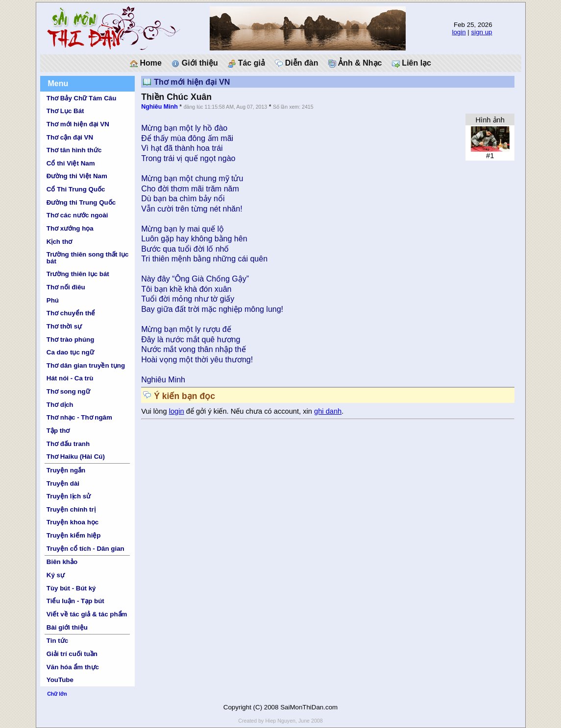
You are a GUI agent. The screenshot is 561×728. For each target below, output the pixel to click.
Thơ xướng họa (70, 228)
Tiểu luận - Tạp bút (75, 601)
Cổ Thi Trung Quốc (76, 189)
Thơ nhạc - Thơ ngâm (79, 417)
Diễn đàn (296, 63)
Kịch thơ (59, 242)
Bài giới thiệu (67, 627)
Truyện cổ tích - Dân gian (85, 549)
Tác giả (246, 63)
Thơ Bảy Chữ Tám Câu (81, 98)
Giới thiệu (195, 63)
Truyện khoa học (73, 522)
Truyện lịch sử (69, 496)
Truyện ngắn (66, 470)
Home (146, 63)
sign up (482, 32)
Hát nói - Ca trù (70, 378)
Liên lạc (412, 63)
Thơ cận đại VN (70, 137)
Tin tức (57, 641)
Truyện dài (63, 483)
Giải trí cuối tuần (72, 654)
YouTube (60, 680)
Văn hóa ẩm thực (73, 667)
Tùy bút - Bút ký (71, 588)
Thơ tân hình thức (74, 150)
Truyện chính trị (71, 509)
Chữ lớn (57, 694)
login (459, 32)
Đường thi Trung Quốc (81, 202)
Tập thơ (58, 431)
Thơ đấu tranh (68, 444)
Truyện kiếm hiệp (74, 535)
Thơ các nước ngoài (77, 215)
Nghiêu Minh (159, 107)
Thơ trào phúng (71, 340)
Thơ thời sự (64, 326)
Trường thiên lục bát (78, 274)
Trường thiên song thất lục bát (88, 258)
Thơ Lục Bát (65, 111)
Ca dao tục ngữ (70, 352)
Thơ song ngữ (68, 391)
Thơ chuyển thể (71, 313)
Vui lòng (155, 411)
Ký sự (56, 575)
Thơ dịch (60, 405)
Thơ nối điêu (66, 287)
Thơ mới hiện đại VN (78, 124)
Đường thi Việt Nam (77, 176)
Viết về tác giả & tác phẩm (87, 614)
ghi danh (328, 411)
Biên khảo (62, 562)
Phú (53, 300)
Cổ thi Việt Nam (71, 163)
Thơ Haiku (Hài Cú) (76, 457)
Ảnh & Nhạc (355, 63)
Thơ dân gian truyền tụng (86, 365)
